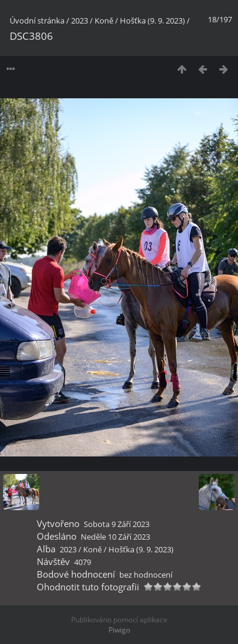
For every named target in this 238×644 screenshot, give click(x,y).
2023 (80, 21)
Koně (104, 21)
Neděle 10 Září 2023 (115, 537)
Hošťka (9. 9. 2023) (152, 21)
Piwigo (119, 630)
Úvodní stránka (37, 21)
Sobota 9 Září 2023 (117, 524)
